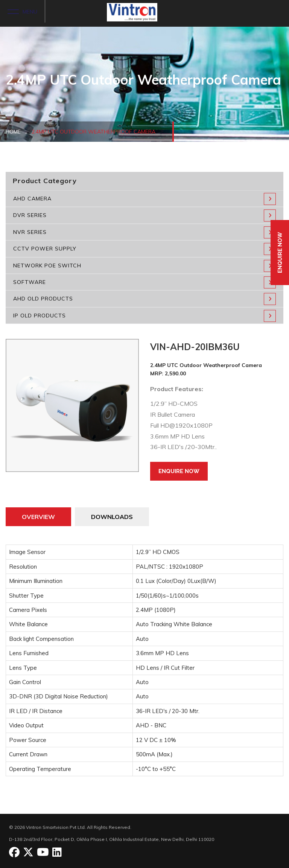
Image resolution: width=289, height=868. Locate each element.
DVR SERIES (144, 215)
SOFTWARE (144, 282)
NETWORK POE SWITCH (144, 266)
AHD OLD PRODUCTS (144, 299)
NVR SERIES (144, 232)
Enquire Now (179, 471)
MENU (22, 11)
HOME (13, 132)
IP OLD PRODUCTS (144, 316)
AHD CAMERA (144, 199)
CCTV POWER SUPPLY (144, 249)
